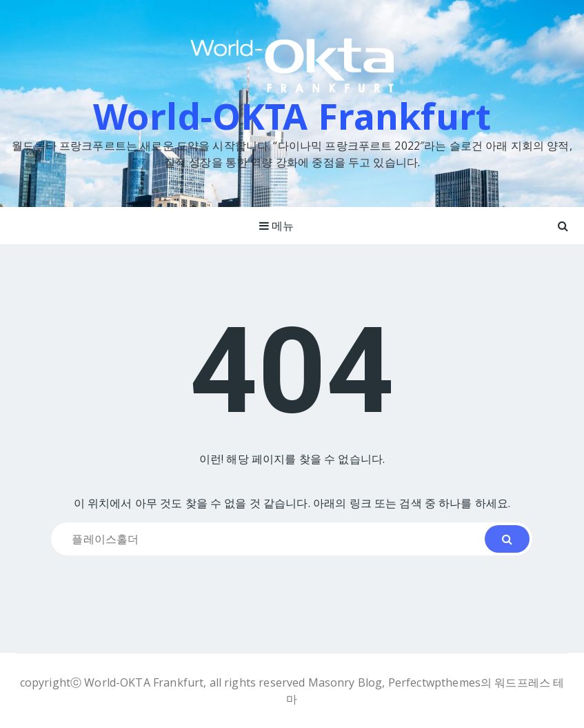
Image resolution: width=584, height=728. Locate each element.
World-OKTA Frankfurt (292, 116)
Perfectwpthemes (434, 682)
